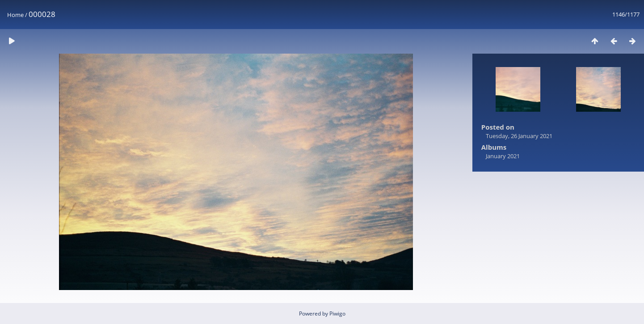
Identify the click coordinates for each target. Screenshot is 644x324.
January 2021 (503, 156)
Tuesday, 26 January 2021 (519, 136)
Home (15, 15)
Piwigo (337, 313)
